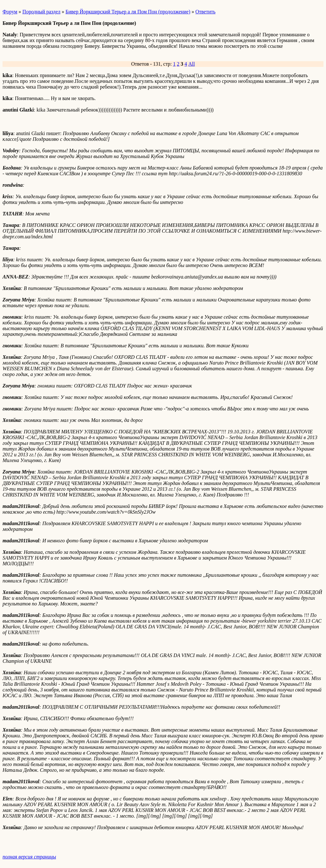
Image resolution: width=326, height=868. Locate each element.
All (192, 64)
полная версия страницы (29, 857)
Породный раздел (41, 12)
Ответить (206, 12)
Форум (10, 12)
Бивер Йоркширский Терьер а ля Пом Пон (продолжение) (128, 12)
